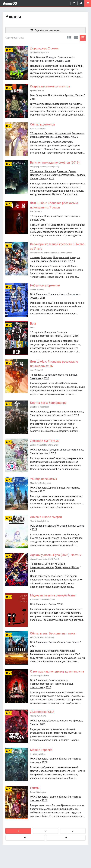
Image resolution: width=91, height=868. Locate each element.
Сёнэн (58, 567)
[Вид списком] (83, 38)
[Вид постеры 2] (76, 38)
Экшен (59, 61)
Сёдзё (58, 137)
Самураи (75, 257)
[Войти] (73, 3)
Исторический (63, 133)
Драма (72, 171)
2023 (48, 687)
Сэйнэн (62, 57)
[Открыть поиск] (80, 3)
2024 (44, 762)
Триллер (70, 95)
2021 (43, 298)
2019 (33, 99)
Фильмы (35, 257)
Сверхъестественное (42, 137)
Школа (43, 179)
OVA (32, 95)
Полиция (62, 332)
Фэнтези (49, 61)
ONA (33, 57)
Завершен (41, 95)
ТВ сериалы (37, 133)
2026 (67, 61)
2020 (53, 453)
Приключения (56, 95)
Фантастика (37, 61)
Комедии (51, 57)
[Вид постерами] (69, 38)
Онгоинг (41, 57)
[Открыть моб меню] (88, 3)
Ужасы (71, 57)
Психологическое (40, 175)
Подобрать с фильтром (47, 30)
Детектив (62, 171)
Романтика (78, 133)
